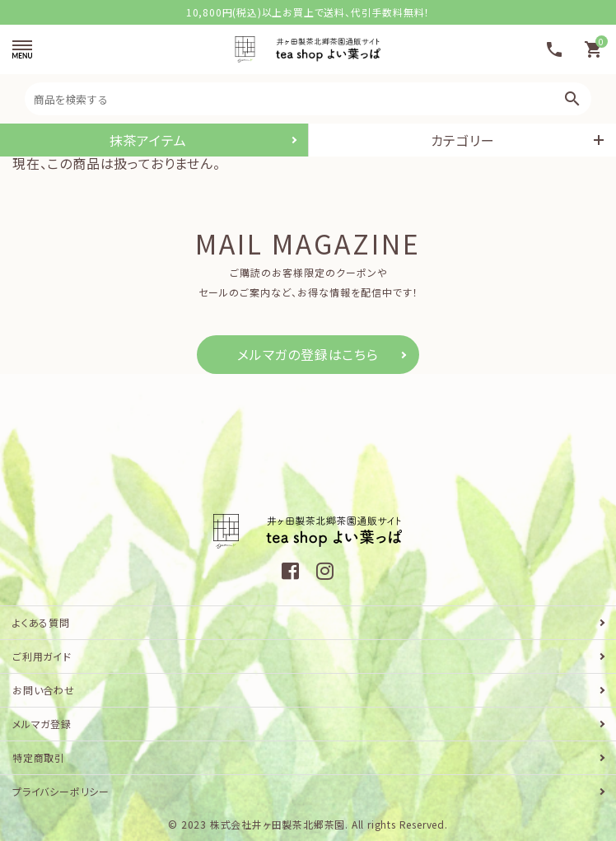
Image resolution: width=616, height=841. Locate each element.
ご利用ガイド (42, 656)
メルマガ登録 (42, 724)
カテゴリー (463, 140)
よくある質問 (41, 622)
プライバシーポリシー (61, 791)
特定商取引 (39, 757)
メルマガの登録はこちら (308, 354)
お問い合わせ (44, 690)
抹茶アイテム (148, 140)
